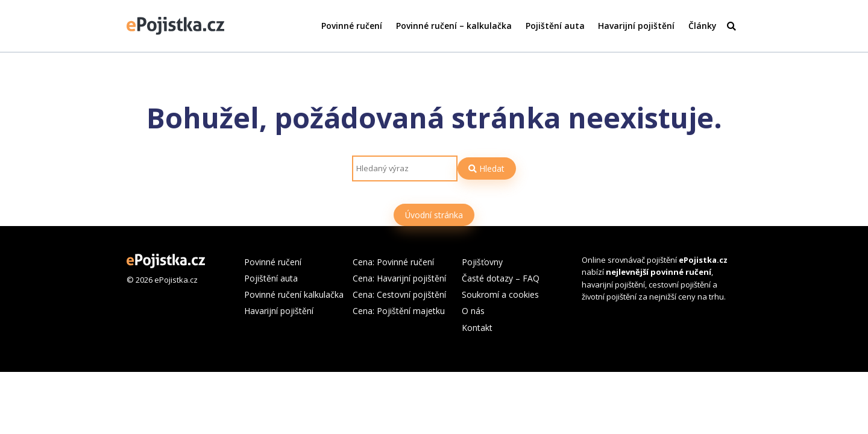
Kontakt (477, 328)
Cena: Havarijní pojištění (399, 278)
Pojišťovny (482, 262)
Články (702, 26)
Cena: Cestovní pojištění (399, 294)
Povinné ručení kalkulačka (294, 294)
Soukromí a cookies (500, 294)
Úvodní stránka (434, 215)
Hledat (486, 168)
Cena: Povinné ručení (393, 262)
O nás (473, 311)
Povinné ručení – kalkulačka (454, 26)
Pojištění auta (555, 26)
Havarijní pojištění (636, 26)
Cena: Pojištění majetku (399, 311)
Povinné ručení (352, 26)
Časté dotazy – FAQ (501, 278)
